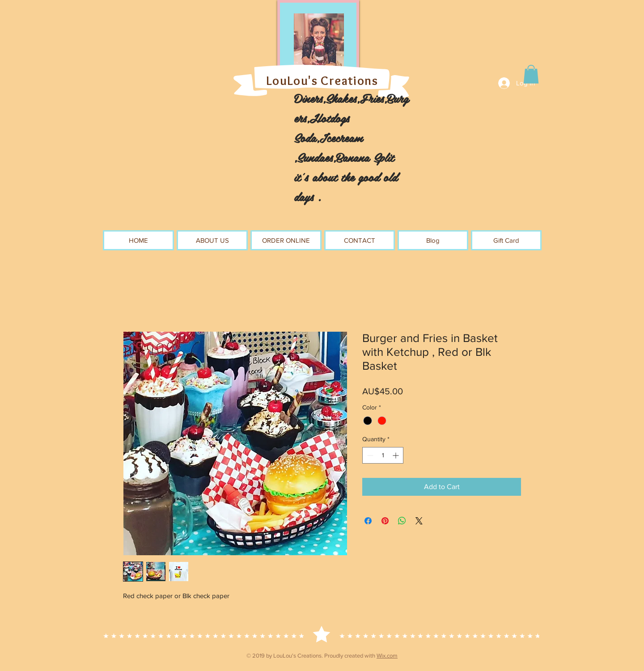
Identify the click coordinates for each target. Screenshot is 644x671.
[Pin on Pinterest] (385, 521)
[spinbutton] (383, 455)
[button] (531, 74)
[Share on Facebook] (368, 521)
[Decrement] (369, 455)
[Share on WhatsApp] (402, 521)
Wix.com (387, 656)
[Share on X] (419, 521)
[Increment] (396, 455)
